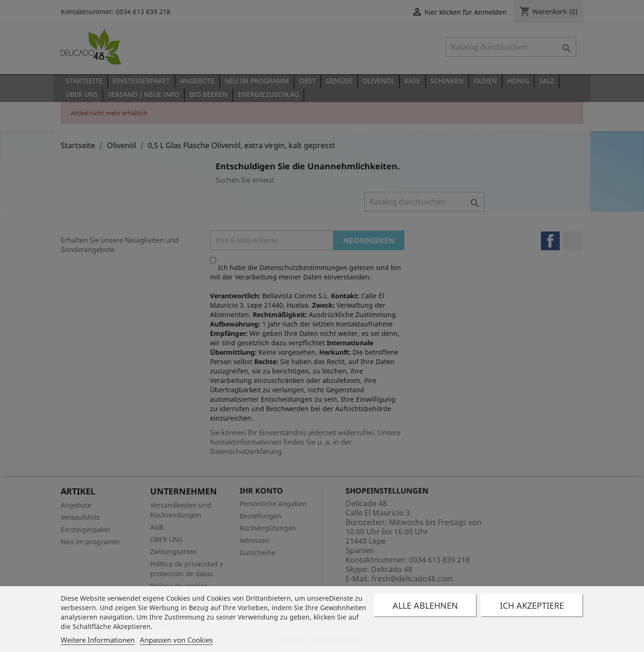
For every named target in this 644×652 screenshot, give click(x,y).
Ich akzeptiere (532, 605)
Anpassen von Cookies (176, 640)
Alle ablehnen (425, 605)
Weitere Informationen (98, 640)
